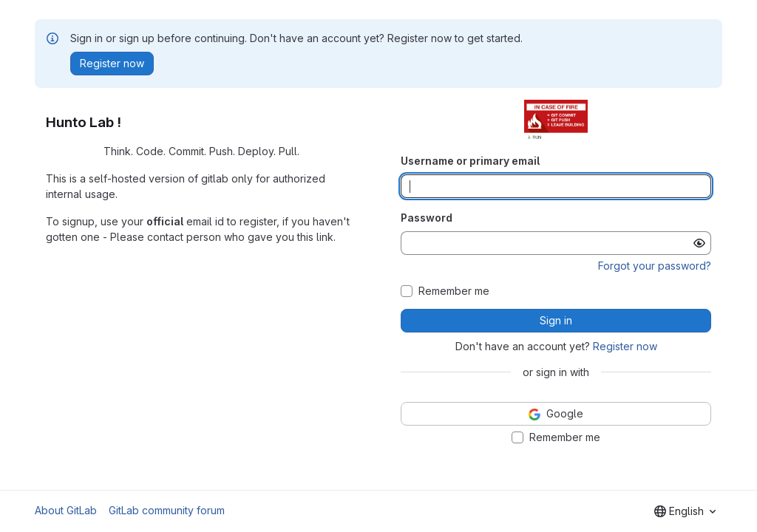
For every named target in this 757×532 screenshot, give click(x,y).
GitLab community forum (167, 510)
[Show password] (699, 243)
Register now (625, 346)
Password (427, 218)
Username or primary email (470, 161)
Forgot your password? (655, 266)
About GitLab (66, 510)
